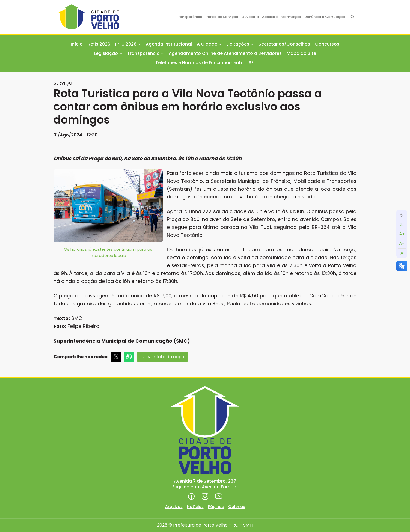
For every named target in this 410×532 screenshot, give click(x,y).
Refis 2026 (99, 44)
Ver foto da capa (162, 357)
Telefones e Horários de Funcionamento (200, 63)
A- (402, 243)
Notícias (195, 507)
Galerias (237, 507)
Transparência (189, 17)
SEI (252, 63)
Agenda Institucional (169, 44)
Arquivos (174, 507)
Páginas (216, 507)
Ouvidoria (250, 17)
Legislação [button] (106, 53)
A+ (402, 234)
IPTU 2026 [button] (126, 44)
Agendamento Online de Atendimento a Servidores (225, 53)
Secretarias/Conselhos (284, 44)
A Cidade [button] (207, 44)
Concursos (327, 44)
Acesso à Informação (282, 17)
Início (77, 44)
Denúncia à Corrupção (325, 17)
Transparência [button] (143, 53)
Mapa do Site (301, 53)
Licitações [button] (238, 44)
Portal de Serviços (222, 17)
